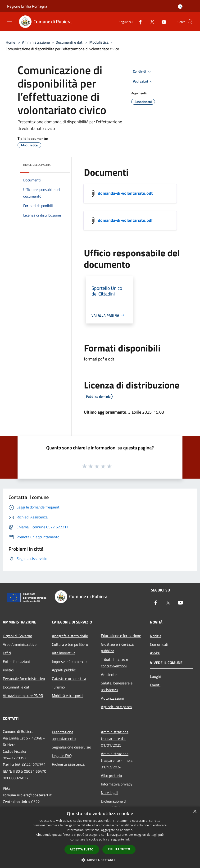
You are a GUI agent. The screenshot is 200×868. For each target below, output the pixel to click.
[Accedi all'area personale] (180, 7)
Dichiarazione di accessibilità (114, 804)
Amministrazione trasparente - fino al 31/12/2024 (117, 760)
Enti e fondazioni (16, 661)
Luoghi (155, 676)
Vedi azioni (144, 82)
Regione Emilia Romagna (27, 6)
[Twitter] (150, 22)
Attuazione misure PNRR (23, 696)
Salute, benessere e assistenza (117, 686)
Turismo (58, 687)
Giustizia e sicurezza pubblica (117, 647)
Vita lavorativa (64, 653)
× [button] (195, 812)
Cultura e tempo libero (70, 644)
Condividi (143, 72)
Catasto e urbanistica (69, 679)
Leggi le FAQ (62, 756)
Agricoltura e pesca (116, 707)
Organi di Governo (17, 636)
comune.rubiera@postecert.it (27, 795)
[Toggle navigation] (9, 21)
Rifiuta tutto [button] (119, 849)
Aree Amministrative (20, 644)
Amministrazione (36, 42)
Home (10, 42)
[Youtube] (162, 22)
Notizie (156, 636)
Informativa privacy (117, 784)
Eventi (155, 685)
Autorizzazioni (112, 698)
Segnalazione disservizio (71, 747)
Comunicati (159, 644)
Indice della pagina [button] (37, 165)
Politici (8, 670)
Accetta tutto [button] (82, 849)
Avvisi (155, 653)
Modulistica (99, 42)
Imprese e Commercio (69, 661)
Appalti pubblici (64, 670)
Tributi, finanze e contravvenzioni (114, 663)
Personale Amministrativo (24, 679)
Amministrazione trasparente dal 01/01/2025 (115, 739)
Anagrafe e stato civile (70, 636)
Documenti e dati (70, 42)
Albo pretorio (111, 776)
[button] (100, 860)
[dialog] (100, 837)
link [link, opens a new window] (127, 839)
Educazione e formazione (121, 636)
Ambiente (109, 674)
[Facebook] (138, 22)
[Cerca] (190, 22)
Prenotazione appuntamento (64, 735)
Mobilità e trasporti (67, 696)
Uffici (7, 653)
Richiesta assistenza (68, 764)
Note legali (110, 793)
